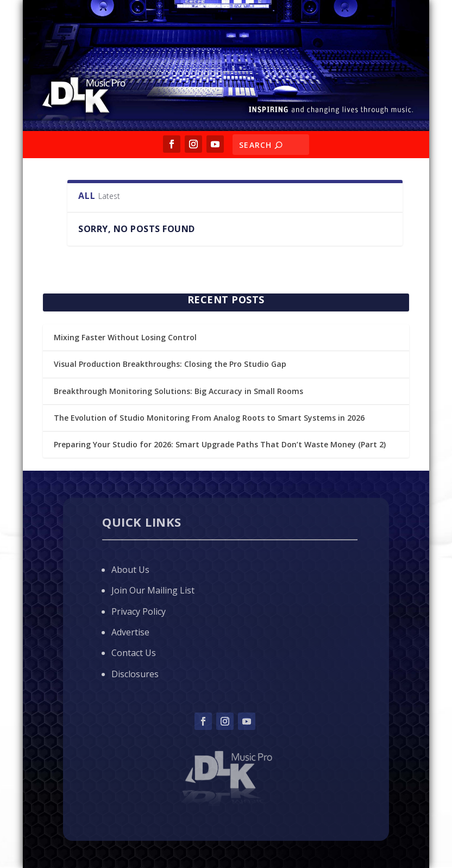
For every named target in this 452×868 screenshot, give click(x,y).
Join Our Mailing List (153, 590)
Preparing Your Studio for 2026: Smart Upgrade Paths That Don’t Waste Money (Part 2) (220, 444)
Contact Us (134, 653)
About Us (130, 570)
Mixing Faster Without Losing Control (125, 337)
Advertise (130, 632)
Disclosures (135, 674)
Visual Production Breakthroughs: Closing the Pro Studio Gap (170, 364)
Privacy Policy (139, 611)
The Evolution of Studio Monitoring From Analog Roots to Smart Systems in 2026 (209, 418)
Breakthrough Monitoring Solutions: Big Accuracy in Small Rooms (178, 391)
